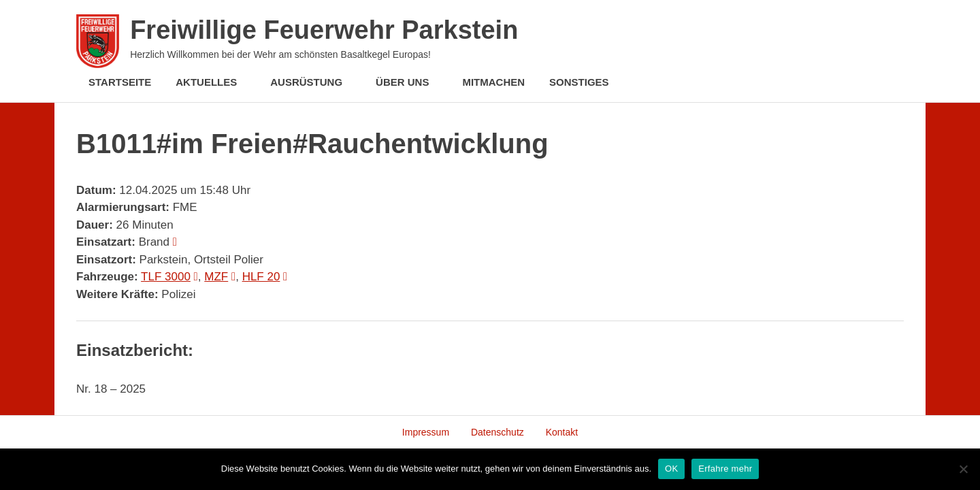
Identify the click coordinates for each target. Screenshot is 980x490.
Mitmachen (493, 82)
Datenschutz (497, 432)
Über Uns (409, 82)
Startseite (120, 82)
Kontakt (562, 432)
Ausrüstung (313, 82)
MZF (216, 277)
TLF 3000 (166, 277)
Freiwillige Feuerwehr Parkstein (324, 30)
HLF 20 (261, 277)
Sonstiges (586, 82)
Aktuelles (213, 82)
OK (671, 469)
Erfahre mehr (725, 469)
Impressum (426, 432)
